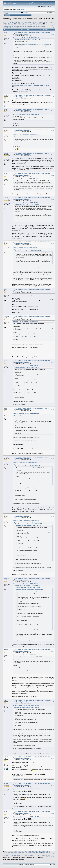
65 (14, 24)
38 (17, 22)
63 (11, 24)
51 (37, 22)
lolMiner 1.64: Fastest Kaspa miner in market (23, 858)
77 (33, 24)
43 (24, 22)
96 (19, 25)
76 (32, 24)
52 (38, 22)
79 (36, 24)
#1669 (53, 291)
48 (32, 22)
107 (41, 25)
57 (46, 22)
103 (32, 25)
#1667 (53, 199)
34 (10, 22)
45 (28, 22)
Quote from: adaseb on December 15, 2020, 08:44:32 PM (26, 247)
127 (41, 26)
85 (46, 24)
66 (16, 24)
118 (21, 26)
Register (25, 15)
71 (24, 24)
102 (30, 25)
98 (22, 25)
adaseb (6, 153)
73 (27, 24)
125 (36, 26)
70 (22, 24)
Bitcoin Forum (7, 18)
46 (29, 22)
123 (32, 26)
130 (4, 27)
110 (4, 26)
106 (39, 25)
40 (20, 22)
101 (28, 25)
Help (12, 15)
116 (17, 26)
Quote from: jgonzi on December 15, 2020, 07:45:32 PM (25, 203)
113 (10, 26)
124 (34, 26)
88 (7, 25)
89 (8, 25)
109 (45, 25)
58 (3, 24)
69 (21, 24)
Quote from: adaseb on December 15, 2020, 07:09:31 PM (26, 179)
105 (37, 25)
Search (16, 15)
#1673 (53, 459)
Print (53, 27)
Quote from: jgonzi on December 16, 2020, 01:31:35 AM (25, 584)
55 (43, 22)
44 (26, 22)
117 (19, 26)
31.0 (22, 12)
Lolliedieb (7, 757)
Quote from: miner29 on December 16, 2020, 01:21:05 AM (26, 520)
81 (39, 24)
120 (26, 26)
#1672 (53, 410)
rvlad (5, 408)
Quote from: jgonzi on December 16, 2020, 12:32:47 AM (25, 322)
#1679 (53, 785)
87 (5, 25)
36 (14, 22)
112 (8, 26)
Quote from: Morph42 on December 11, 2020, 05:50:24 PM (27, 40)
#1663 (53, 111)
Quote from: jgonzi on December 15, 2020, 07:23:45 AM (25, 134)
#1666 (53, 175)
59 (5, 24)
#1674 (53, 517)
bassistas (7, 317)
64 (13, 24)
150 (16, 27)
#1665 (53, 155)
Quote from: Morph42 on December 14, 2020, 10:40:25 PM (26, 38)
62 (10, 24)
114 (13, 26)
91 (11, 25)
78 (35, 24)
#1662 (53, 97)
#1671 (53, 362)
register (22, 9)
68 (19, 24)
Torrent (6, 13)
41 (21, 22)
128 (43, 26)
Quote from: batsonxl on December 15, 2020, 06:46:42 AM (26, 114)
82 (41, 24)
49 (34, 22)
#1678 (53, 758)
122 (30, 26)
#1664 (53, 131)
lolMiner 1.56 (20, 780)
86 (3, 25)
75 (30, 24)
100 (26, 25)
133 (10, 27)
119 (23, 26)
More (29, 15)
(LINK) (33, 763)
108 (43, 25)
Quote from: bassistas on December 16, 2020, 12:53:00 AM (26, 366)
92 (13, 25)
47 (31, 22)
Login (20, 15)
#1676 (53, 651)
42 (23, 22)
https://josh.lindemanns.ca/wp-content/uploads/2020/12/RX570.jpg (31, 85)
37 (15, 22)
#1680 (53, 813)
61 (8, 24)
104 (34, 25)
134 (13, 27)
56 (45, 22)
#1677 (53, 702)
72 (25, 24)
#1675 (53, 580)
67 (17, 24)
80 (38, 24)
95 (17, 25)
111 (6, 26)
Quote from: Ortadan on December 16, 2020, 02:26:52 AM (26, 706)
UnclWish (7, 784)
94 (16, 25)
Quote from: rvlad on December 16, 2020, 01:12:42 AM (25, 462)
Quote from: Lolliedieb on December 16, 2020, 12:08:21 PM (26, 789)
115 (15, 26)
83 (42, 24)
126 (39, 26)
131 (6, 27)
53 (40, 22)
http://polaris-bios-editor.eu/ (28, 43)
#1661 (53, 34)
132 (8, 27)
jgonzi (6, 33)
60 (7, 24)
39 (18, 22)
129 (45, 26)
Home (7, 15)
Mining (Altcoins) (32, 18)
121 (28, 26)
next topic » (53, 25)
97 (21, 25)
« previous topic (52, 23)
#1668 (53, 243)
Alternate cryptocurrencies (19, 18)
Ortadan (6, 650)
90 (10, 25)
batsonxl (6, 95)
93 (14, 25)
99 (24, 25)
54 (41, 22)
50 (35, 22)
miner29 (6, 457)
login (18, 9)
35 (12, 22)
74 (28, 24)
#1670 (53, 318)
